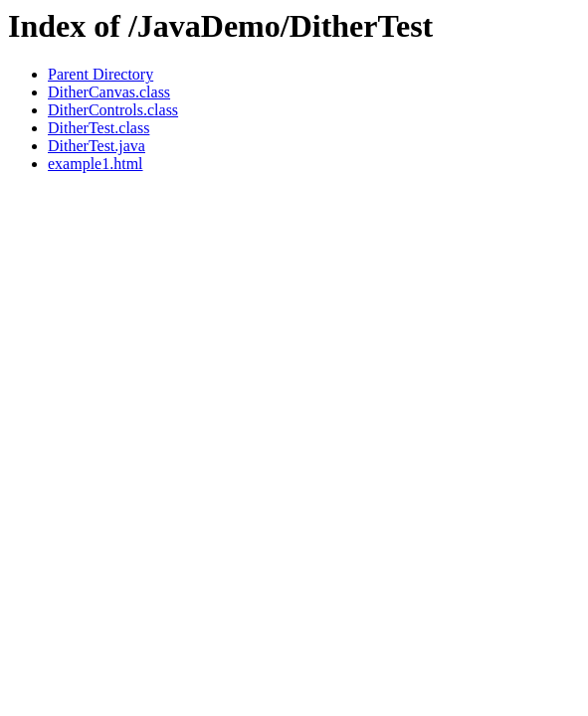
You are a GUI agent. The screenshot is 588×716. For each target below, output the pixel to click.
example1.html (96, 164)
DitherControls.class (113, 110)
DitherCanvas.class (109, 92)
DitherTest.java (97, 146)
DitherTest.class (98, 128)
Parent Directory (100, 74)
